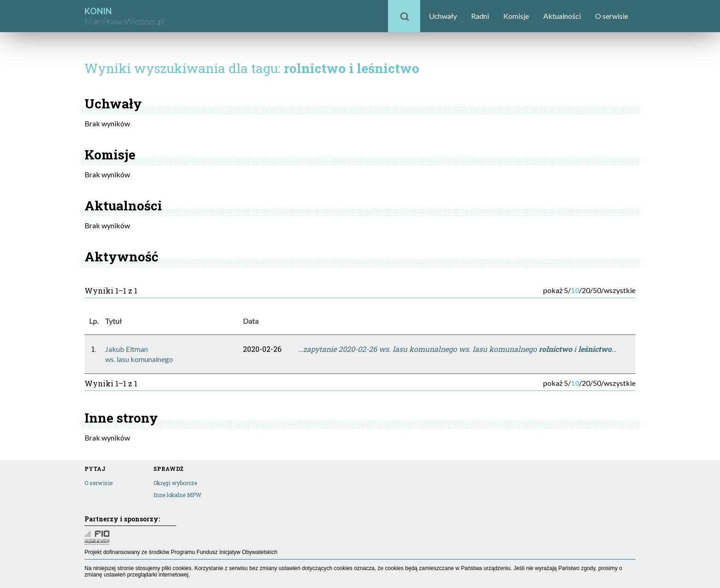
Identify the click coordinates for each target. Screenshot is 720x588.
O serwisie (612, 16)
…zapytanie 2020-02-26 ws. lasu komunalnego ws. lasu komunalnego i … (457, 349)
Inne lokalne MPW (177, 495)
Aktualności (562, 16)
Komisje (516, 16)
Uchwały (443, 16)
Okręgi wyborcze (175, 483)
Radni (480, 16)
